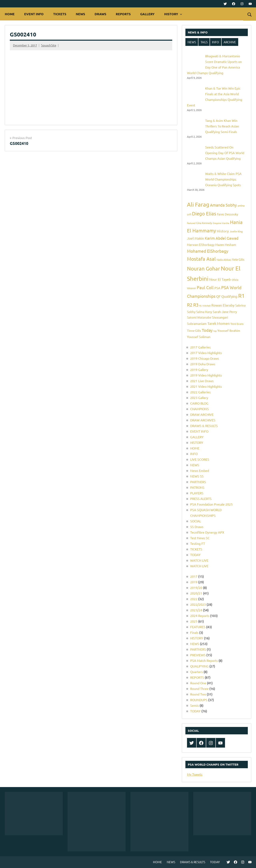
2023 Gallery (199, 398)
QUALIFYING (199, 666)
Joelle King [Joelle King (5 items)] (236, 231)
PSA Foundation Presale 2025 (211, 504)
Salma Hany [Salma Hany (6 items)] (204, 312)
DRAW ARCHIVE (202, 414)
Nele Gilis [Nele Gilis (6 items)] (238, 259)
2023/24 (196, 610)
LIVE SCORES (200, 459)
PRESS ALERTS (201, 499)
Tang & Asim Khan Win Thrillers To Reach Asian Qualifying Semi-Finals (222, 126)
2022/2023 (198, 604)
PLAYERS (197, 493)
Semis (194, 705)
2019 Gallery (199, 369)
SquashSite (49, 45)
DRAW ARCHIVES (203, 420)
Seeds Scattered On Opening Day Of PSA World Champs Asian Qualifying (225, 153)
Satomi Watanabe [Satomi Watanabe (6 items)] (199, 317)
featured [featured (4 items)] (191, 223)
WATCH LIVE (199, 560)
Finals (194, 632)
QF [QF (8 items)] (218, 296)
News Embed (200, 470)
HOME (10, 14)
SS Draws (197, 527)
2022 (194, 599)
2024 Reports (200, 616)
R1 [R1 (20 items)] (241, 296)
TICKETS (60, 14)
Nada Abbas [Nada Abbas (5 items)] (224, 260)
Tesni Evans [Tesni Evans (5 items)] (237, 324)
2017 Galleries (200, 347)
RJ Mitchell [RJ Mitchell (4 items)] (205, 306)
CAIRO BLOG (199, 403)
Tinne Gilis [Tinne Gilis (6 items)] (194, 331)
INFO (215, 42)
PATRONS (197, 487)
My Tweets (195, 774)
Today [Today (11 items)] (207, 330)
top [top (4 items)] (215, 331)
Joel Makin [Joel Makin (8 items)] (195, 238)
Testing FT (198, 543)
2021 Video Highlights (206, 386)
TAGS (204, 42)
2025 (194, 621)
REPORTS (123, 14)
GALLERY (147, 14)
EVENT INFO (34, 14)
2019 (194, 582)
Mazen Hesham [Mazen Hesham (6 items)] (226, 245)
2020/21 (196, 593)
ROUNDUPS (199, 700)
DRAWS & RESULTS (204, 426)
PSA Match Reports (204, 660)
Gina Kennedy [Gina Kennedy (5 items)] (204, 223)
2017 (194, 576)
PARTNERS (198, 482)
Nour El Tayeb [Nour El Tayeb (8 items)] (220, 279)
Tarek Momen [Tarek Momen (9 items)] (218, 323)
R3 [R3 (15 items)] (196, 305)
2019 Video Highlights (206, 375)
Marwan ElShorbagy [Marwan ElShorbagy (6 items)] (201, 245)
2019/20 (196, 587)
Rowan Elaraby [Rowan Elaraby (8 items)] (223, 305)
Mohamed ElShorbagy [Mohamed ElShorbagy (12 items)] (208, 251)
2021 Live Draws (202, 381)
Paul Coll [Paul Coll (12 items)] (205, 287)
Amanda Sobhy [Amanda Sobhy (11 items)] (223, 205)
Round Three (199, 688)
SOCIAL (196, 521)
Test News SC (200, 538)
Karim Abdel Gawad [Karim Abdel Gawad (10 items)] (222, 238)
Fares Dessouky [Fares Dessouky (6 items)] (227, 214)
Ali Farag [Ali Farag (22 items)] (198, 204)
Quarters (196, 672)
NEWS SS (197, 476)
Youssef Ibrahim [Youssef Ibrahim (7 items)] (229, 330)
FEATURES (198, 627)
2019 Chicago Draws (205, 358)
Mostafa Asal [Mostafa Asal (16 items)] (201, 259)
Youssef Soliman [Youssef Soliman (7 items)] (199, 337)
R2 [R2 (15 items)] (190, 305)
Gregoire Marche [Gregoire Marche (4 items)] (221, 223)
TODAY (195, 555)
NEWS (80, 14)
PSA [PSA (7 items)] (217, 288)
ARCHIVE (230, 42)
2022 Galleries (200, 392)
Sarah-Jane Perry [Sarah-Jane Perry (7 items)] (225, 312)
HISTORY (173, 14)
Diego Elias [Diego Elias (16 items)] (204, 213)
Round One (198, 683)
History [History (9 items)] (223, 231)
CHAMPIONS (199, 409)
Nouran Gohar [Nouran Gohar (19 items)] (203, 269)
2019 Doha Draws (203, 364)
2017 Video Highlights (206, 353)
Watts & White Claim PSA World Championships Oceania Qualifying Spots (223, 179)
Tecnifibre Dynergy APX (207, 532)
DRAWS (100, 14)
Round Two (198, 694)
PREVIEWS (198, 655)
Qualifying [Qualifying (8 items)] (229, 296)
